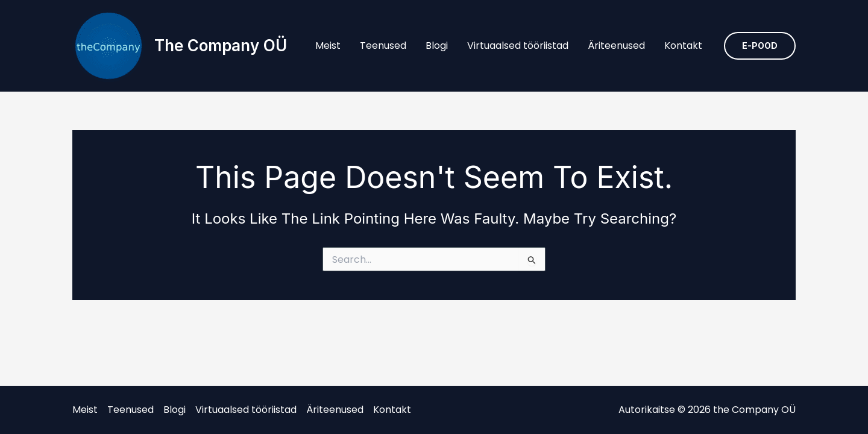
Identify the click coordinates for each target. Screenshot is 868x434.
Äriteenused (616, 46)
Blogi (437, 46)
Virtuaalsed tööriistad (518, 46)
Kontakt (683, 46)
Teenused (383, 46)
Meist (328, 46)
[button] (760, 46)
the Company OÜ (221, 46)
